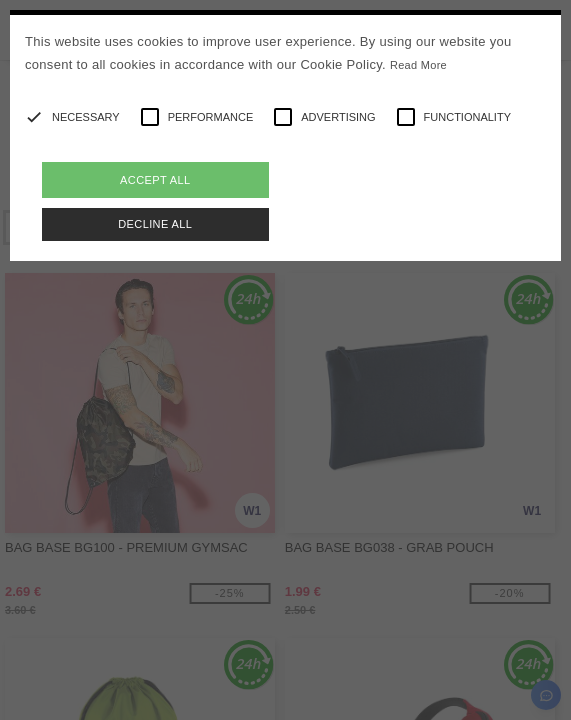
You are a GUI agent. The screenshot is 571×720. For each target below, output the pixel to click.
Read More (418, 65)
